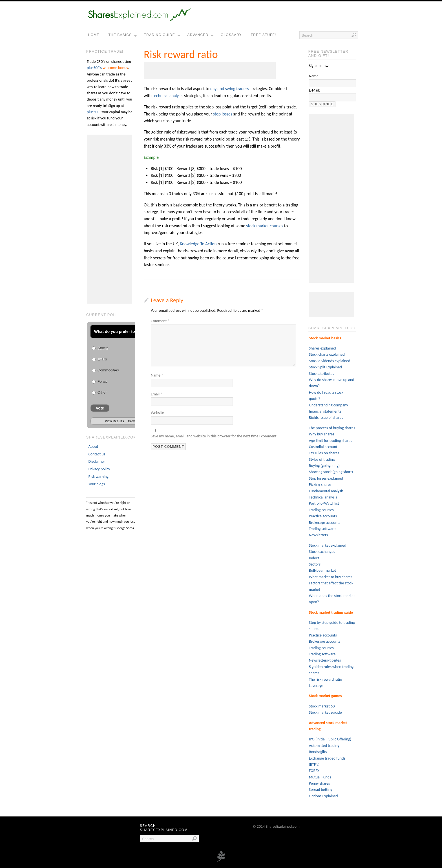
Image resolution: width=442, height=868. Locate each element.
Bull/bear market (322, 570)
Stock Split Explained (325, 367)
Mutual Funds (320, 777)
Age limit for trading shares (331, 441)
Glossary (231, 35)
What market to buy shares (331, 577)
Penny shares (320, 783)
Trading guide (162, 36)
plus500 (93, 112)
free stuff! (264, 35)
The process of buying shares (332, 428)
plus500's (94, 68)
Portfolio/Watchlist (324, 503)
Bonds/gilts (318, 752)
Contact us (97, 454)
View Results (114, 421)
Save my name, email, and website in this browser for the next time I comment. (214, 436)
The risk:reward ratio (326, 679)
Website (157, 413)
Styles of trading (322, 459)
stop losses (223, 114)
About (93, 447)
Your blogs (97, 484)
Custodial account (323, 447)
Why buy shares (322, 434)
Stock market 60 (322, 706)
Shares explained (322, 348)
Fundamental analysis (326, 491)
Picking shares (320, 485)
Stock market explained (328, 545)
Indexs (314, 558)
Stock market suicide (325, 712)
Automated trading (324, 746)
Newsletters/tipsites (325, 660)
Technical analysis (323, 497)
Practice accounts (323, 516)
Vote (100, 408)
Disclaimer (97, 461)
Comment (160, 321)
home (94, 35)
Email (157, 394)
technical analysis (168, 96)
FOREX (314, 771)
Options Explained (323, 796)
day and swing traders (229, 89)
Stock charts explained (327, 354)
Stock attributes (321, 374)
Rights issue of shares (326, 418)
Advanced (201, 36)
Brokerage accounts (325, 523)
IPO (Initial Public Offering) (330, 739)
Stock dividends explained (330, 361)
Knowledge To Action (198, 244)
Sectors (315, 564)
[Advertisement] (210, 70)
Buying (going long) (324, 466)
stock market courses (265, 226)
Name (157, 375)
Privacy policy (99, 469)
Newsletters (318, 535)
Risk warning (98, 477)
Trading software (322, 529)
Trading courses (321, 510)
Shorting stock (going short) (331, 472)
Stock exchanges (322, 552)
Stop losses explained (326, 478)
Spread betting (321, 790)
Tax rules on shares (324, 453)
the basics (122, 36)
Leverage (316, 686)
